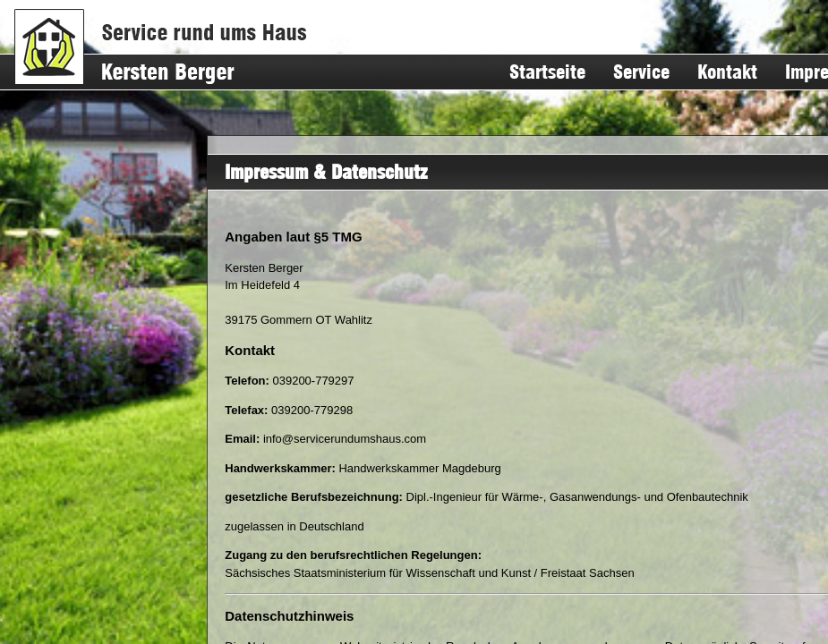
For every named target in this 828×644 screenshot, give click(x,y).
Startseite (547, 72)
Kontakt (727, 72)
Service (641, 72)
